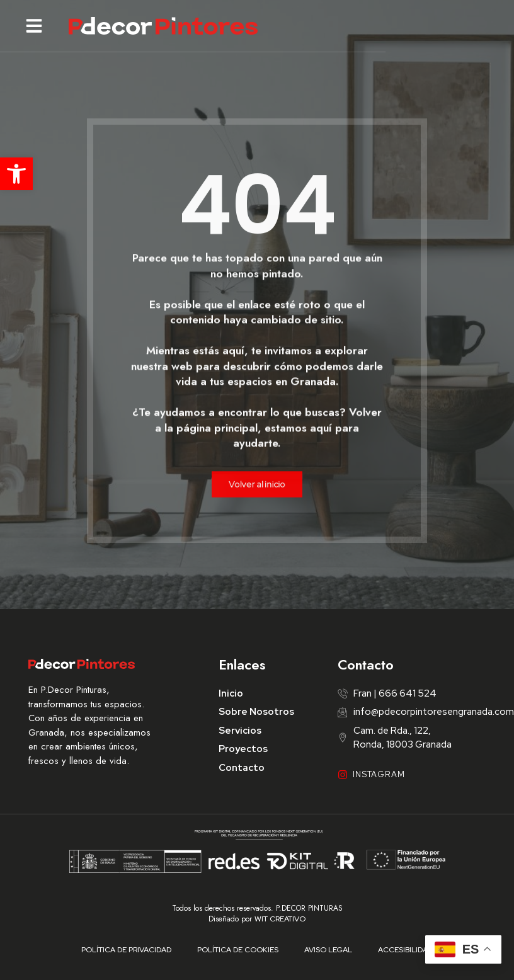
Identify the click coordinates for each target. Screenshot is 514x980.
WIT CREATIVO (280, 919)
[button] (16, 174)
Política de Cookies (238, 950)
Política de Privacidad (128, 950)
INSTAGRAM (379, 774)
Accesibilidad (405, 950)
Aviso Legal (328, 950)
